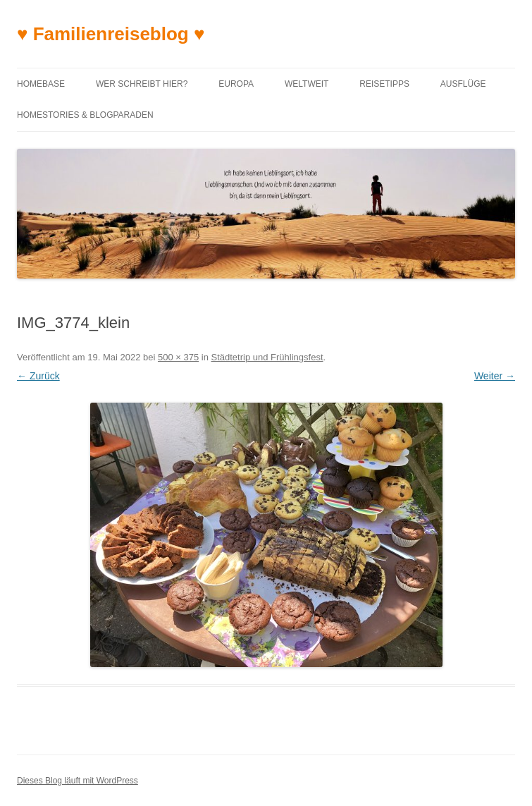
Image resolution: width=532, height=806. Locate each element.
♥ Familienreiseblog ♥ (111, 34)
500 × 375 (178, 357)
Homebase (41, 84)
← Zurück (38, 376)
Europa (236, 84)
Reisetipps (384, 84)
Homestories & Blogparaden (85, 115)
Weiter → (495, 376)
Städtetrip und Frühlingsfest (267, 357)
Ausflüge (463, 84)
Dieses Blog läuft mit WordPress (78, 781)
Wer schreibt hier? (142, 84)
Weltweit (307, 84)
